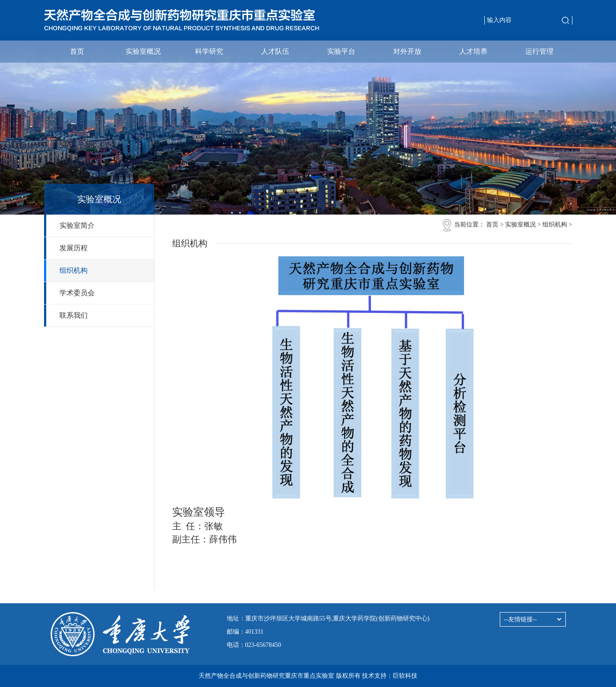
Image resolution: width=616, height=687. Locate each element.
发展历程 (74, 248)
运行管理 (539, 51)
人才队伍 (275, 51)
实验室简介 (77, 225)
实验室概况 (143, 51)
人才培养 (473, 51)
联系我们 (74, 315)
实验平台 (341, 51)
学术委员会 (77, 293)
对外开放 (407, 51)
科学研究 (209, 51)
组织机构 (74, 270)
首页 (77, 51)
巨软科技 (405, 676)
